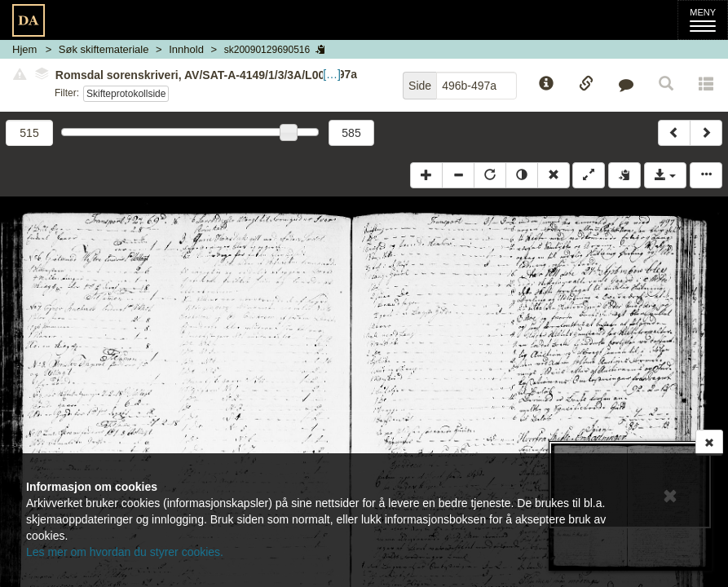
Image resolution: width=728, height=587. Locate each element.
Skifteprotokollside (126, 94)
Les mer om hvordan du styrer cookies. (125, 552)
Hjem (24, 49)
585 (351, 133)
